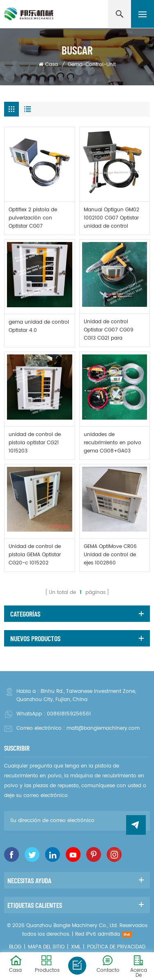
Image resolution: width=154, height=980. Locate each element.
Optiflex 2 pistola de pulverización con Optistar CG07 (33, 218)
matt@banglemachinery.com (103, 728)
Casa (48, 65)
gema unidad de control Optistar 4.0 (39, 326)
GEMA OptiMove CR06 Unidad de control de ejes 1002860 (110, 555)
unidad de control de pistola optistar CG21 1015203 (35, 443)
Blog (15, 947)
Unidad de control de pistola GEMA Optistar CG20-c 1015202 (35, 555)
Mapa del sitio (46, 947)
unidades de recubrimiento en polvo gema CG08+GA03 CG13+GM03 (113, 443)
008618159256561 (69, 714)
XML (76, 947)
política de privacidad (116, 947)
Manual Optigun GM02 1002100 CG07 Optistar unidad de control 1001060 (111, 218)
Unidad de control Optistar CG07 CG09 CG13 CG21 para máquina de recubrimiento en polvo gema (113, 330)
